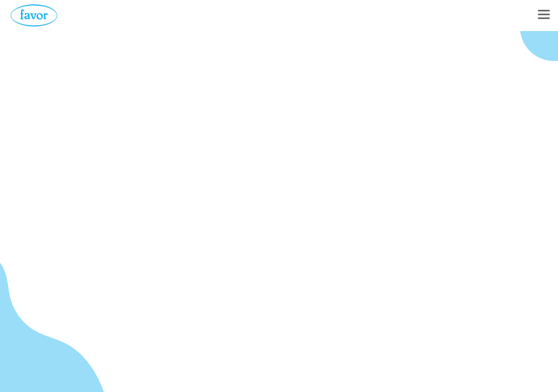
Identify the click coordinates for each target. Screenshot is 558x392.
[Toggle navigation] (544, 15)
